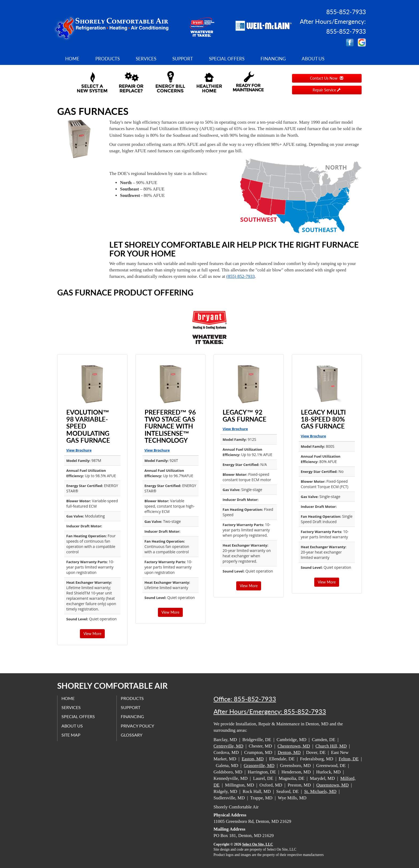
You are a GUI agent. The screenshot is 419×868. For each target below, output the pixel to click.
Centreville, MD (228, 746)
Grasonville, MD (259, 766)
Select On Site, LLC (258, 844)
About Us (313, 59)
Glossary (132, 735)
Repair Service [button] (327, 90)
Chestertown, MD (294, 746)
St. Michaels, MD (320, 791)
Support (183, 59)
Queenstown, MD (333, 785)
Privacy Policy (137, 726)
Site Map (71, 735)
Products (108, 59)
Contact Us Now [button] (327, 78)
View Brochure (79, 450)
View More (92, 634)
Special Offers (227, 59)
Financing (273, 59)
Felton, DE (349, 759)
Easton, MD (253, 759)
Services (146, 59)
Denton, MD (289, 752)
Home (72, 59)
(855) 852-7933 (240, 276)
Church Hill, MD (331, 746)
